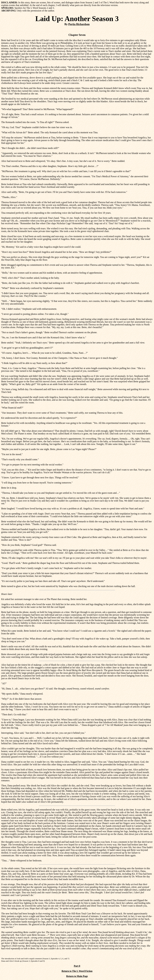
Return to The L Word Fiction (77, 971)
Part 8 (77, 966)
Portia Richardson (79, 24)
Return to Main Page (77, 976)
